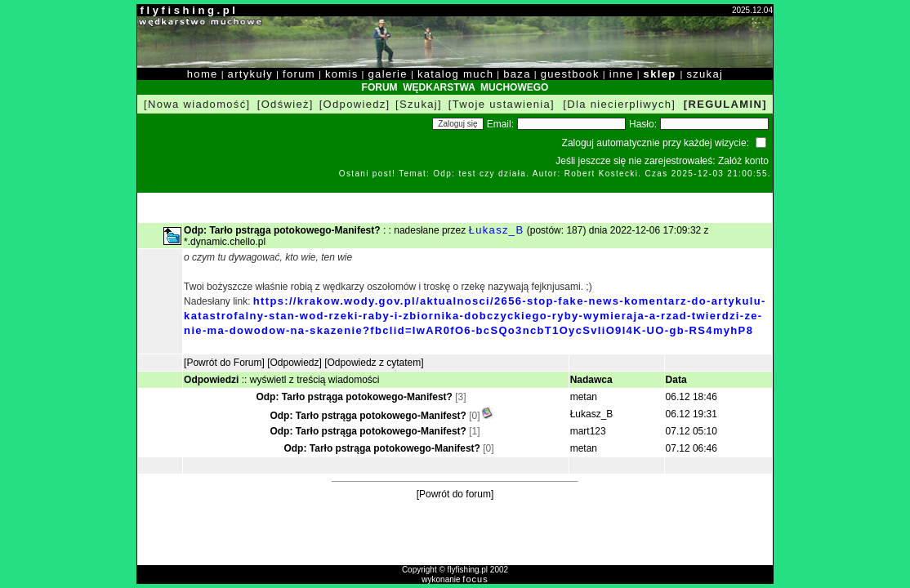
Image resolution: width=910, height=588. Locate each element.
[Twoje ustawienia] (502, 104)
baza (517, 74)
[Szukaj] (419, 104)
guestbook (570, 74)
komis (342, 74)
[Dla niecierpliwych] (619, 104)
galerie (388, 74)
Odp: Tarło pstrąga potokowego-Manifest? (354, 397)
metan (584, 397)
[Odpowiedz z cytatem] (374, 363)
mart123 (588, 431)
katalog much (455, 74)
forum (299, 74)
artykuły (250, 74)
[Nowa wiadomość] (197, 104)
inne (622, 74)
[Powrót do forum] (455, 494)
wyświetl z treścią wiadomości (315, 380)
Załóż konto (743, 161)
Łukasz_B (497, 230)
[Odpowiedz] (355, 104)
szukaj (705, 74)
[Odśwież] (285, 104)
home (203, 74)
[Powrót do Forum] (224, 363)
